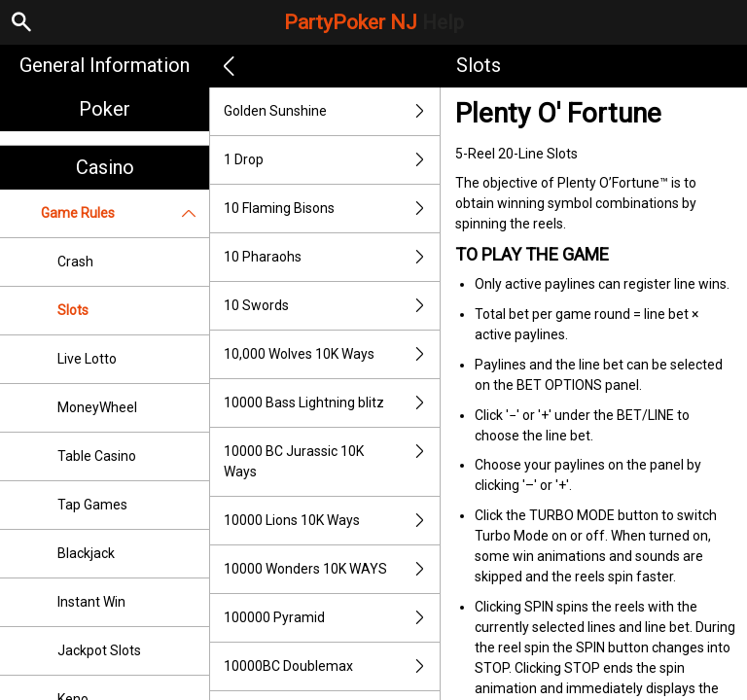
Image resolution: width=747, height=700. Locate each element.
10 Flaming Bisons (332, 209)
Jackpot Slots (99, 650)
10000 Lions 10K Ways (332, 521)
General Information (105, 65)
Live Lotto (87, 359)
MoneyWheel (97, 407)
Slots (73, 310)
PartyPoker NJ (374, 22)
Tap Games (92, 505)
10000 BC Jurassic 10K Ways (332, 462)
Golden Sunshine (332, 111)
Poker (105, 109)
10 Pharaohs (332, 257)
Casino (105, 167)
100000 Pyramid (332, 618)
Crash (75, 262)
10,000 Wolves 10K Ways (332, 354)
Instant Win (91, 602)
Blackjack (86, 553)
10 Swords (332, 306)
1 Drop (332, 160)
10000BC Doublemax (332, 666)
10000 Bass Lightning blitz (332, 403)
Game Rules (125, 213)
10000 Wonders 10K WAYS (332, 569)
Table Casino (97, 456)
